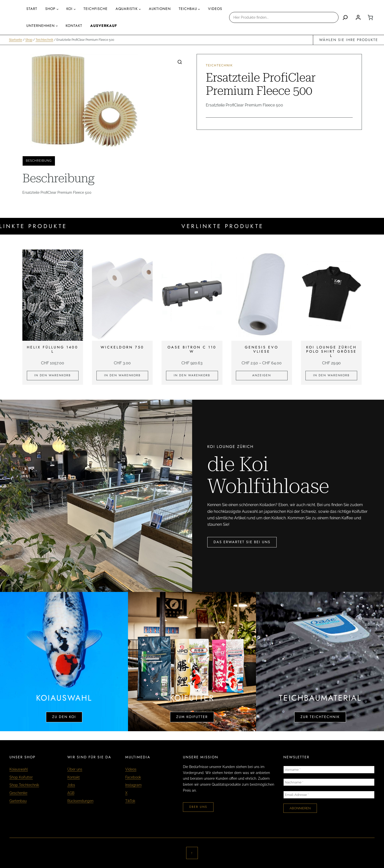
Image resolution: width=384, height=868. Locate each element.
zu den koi (64, 717)
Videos (131, 769)
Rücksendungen (80, 801)
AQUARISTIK (127, 9)
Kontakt (74, 777)
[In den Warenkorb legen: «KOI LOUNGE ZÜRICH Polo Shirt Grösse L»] (331, 376)
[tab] (39, 161)
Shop (50, 9)
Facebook (133, 777)
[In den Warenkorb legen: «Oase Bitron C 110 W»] (192, 376)
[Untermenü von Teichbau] (199, 9)
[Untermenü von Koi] (75, 9)
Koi (69, 9)
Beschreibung (39, 161)
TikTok (130, 801)
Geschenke (18, 793)
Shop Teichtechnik (24, 785)
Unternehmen (41, 26)
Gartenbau (18, 801)
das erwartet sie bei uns (242, 542)
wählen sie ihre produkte (349, 40)
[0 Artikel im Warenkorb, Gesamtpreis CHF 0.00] (370, 17)
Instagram (133, 785)
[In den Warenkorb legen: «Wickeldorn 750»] (122, 376)
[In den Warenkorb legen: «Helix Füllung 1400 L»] (53, 376)
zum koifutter (192, 717)
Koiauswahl (19, 769)
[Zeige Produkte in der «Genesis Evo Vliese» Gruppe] (262, 376)
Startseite (16, 40)
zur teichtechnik (320, 717)
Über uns (75, 769)
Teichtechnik (44, 40)
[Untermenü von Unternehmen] (57, 26)
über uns (198, 807)
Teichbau (188, 9)
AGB (71, 793)
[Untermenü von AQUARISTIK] (140, 9)
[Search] (345, 17)
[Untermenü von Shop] (58, 9)
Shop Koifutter (21, 777)
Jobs (71, 785)
